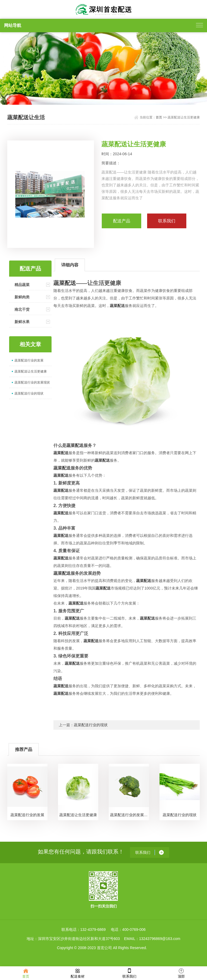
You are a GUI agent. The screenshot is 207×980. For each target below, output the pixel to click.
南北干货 (22, 309)
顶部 (181, 973)
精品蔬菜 (22, 285)
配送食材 (78, 973)
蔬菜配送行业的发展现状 (32, 382)
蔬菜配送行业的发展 (29, 360)
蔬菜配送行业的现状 (29, 393)
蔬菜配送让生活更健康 (31, 371)
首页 (159, 117)
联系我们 (129, 973)
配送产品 (122, 221)
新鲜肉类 (22, 297)
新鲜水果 (22, 322)
